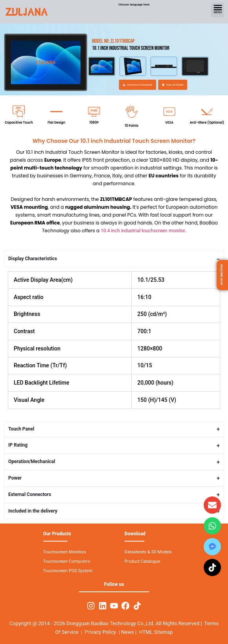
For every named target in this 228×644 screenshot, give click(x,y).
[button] (218, 10)
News (128, 632)
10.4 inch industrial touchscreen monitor (143, 231)
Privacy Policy (100, 632)
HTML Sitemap (156, 632)
